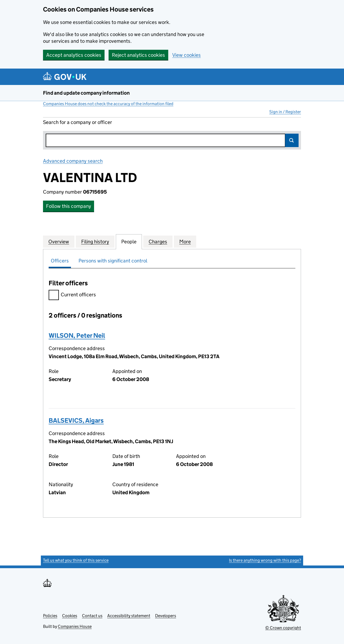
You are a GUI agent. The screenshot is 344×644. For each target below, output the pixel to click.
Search (292, 140)
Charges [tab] (158, 241)
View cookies (187, 55)
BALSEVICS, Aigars (76, 420)
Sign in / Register (285, 112)
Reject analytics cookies (138, 55)
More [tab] (185, 241)
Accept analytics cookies (74, 55)
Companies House (75, 626)
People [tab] (129, 241)
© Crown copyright (283, 628)
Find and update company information (86, 93)
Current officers (72, 295)
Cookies (70, 616)
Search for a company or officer (78, 122)
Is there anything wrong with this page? (265, 560)
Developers (166, 616)
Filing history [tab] (95, 241)
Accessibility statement (129, 616)
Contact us (92, 616)
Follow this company (69, 206)
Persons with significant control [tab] (113, 261)
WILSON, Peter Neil (77, 335)
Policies (50, 616)
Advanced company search (73, 161)
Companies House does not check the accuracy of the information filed (108, 104)
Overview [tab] (59, 241)
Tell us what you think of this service (76, 560)
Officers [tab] (60, 261)
